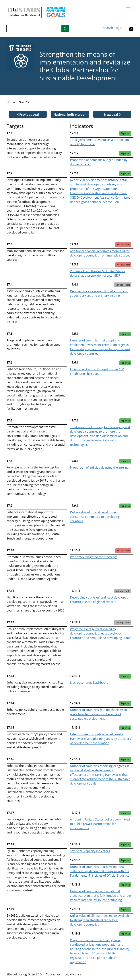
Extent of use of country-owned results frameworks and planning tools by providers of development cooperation (100, 739)
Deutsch (107, 28)
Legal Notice (73, 974)
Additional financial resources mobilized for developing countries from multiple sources (100, 253)
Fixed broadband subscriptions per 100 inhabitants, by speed (97, 371)
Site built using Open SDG (24, 974)
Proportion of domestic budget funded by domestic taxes (99, 162)
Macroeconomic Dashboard (89, 683)
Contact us (53, 974)
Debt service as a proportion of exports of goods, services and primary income (99, 293)
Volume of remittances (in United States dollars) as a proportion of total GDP (97, 273)
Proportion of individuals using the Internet (100, 468)
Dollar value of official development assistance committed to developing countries (95, 517)
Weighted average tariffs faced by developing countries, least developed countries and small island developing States (101, 633)
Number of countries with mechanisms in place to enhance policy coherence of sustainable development (98, 714)
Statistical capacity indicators (90, 851)
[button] (28, 114)
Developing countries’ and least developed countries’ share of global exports (99, 600)
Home (11, 102)
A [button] (131, 29)
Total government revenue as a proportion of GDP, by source (99, 142)
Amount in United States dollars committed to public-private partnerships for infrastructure (100, 824)
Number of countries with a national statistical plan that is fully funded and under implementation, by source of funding (101, 896)
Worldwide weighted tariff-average (94, 557)
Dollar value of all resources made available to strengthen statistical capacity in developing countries (100, 920)
